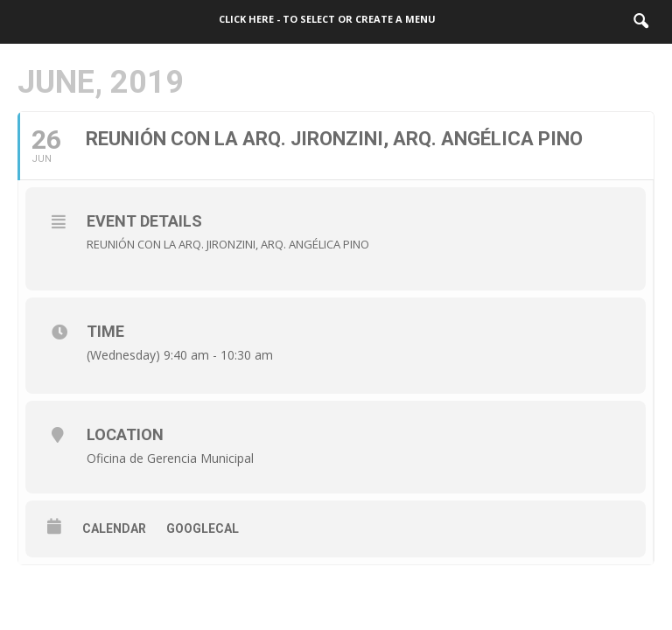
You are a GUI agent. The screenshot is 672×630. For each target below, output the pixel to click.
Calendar (114, 528)
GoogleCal (203, 528)
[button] (640, 22)
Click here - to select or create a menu (327, 19)
